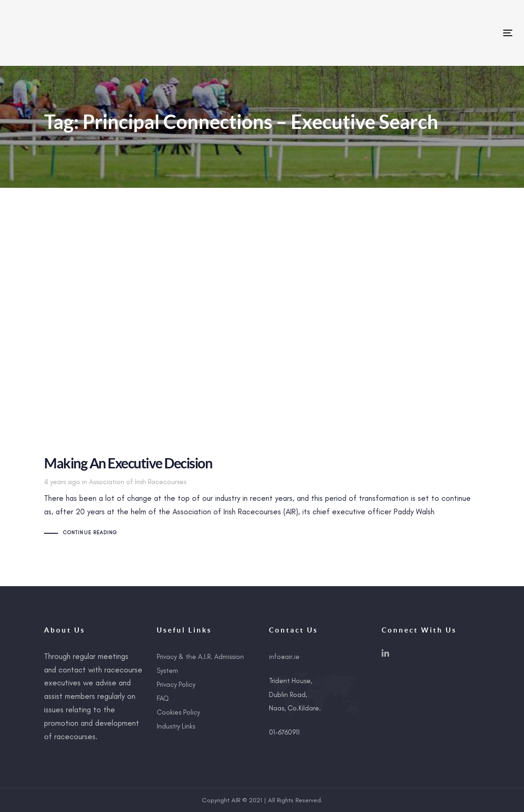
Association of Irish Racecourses (138, 482)
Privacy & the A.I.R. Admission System (200, 664)
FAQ (163, 698)
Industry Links (176, 726)
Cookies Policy (178, 712)
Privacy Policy (176, 684)
